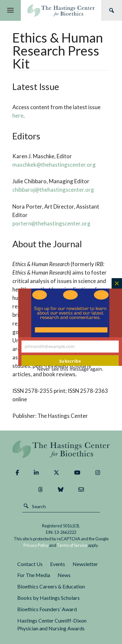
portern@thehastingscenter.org (51, 223)
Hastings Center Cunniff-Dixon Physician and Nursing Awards (52, 625)
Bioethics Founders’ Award (47, 609)
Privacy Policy (36, 545)
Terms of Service (72, 545)
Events (58, 564)
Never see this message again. (70, 369)
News (64, 575)
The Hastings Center (61, 449)
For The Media (34, 575)
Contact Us (30, 564)
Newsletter (85, 564)
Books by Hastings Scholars (48, 598)
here (18, 116)
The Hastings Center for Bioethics (61, 10)
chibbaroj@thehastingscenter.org (53, 190)
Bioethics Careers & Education (51, 586)
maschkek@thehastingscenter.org (54, 165)
